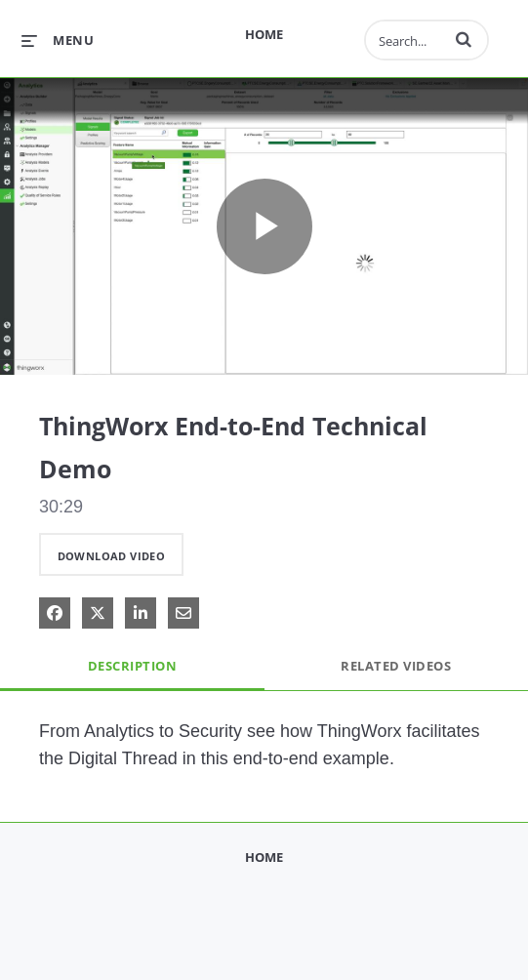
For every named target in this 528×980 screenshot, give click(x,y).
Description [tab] (133, 666)
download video (112, 556)
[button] (464, 39)
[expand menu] (58, 40)
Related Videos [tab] (396, 666)
